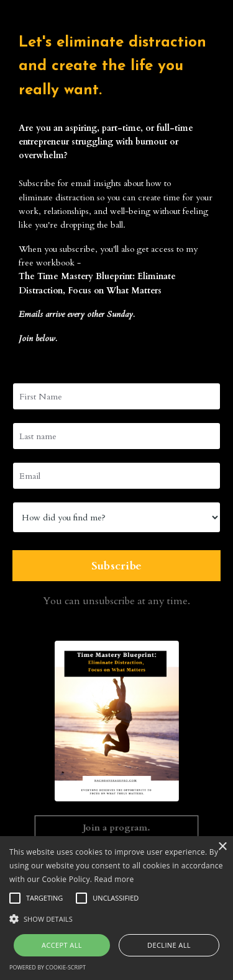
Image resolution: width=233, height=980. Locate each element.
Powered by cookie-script (48, 967)
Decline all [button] (169, 945)
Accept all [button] (62, 945)
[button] (116, 919)
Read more (114, 879)
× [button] (222, 847)
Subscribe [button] (116, 566)
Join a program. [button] (116, 827)
